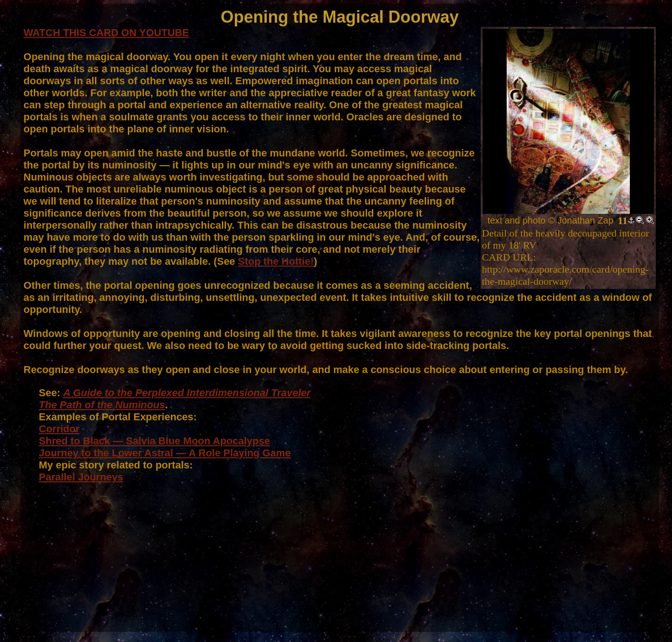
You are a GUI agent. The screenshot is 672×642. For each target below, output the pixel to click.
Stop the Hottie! (276, 261)
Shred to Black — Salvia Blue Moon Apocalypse (154, 441)
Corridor (59, 429)
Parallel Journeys (81, 477)
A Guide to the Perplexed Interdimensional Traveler (187, 393)
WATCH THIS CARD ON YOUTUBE (106, 33)
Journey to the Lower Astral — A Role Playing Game (165, 453)
